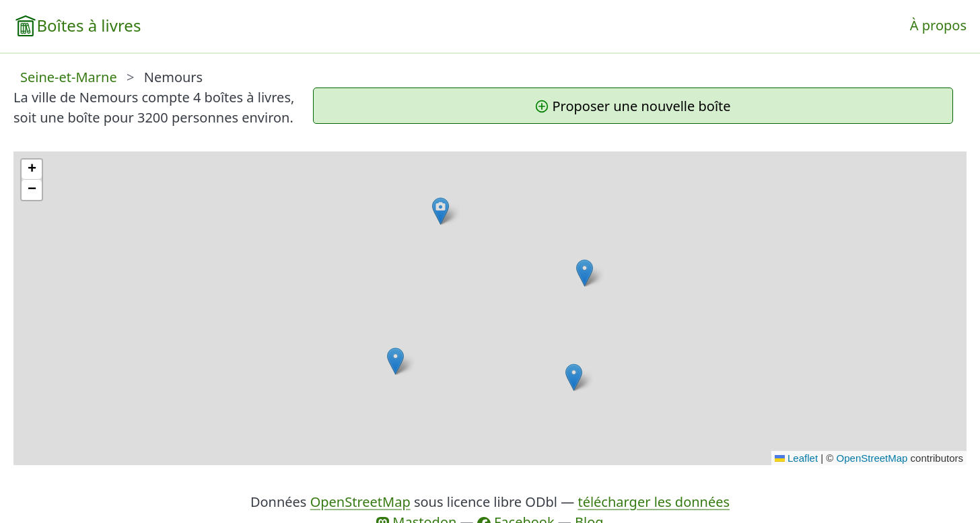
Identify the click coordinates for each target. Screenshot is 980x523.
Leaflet (796, 458)
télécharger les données (654, 502)
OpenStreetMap (872, 458)
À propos (938, 25)
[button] (395, 361)
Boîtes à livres (89, 25)
